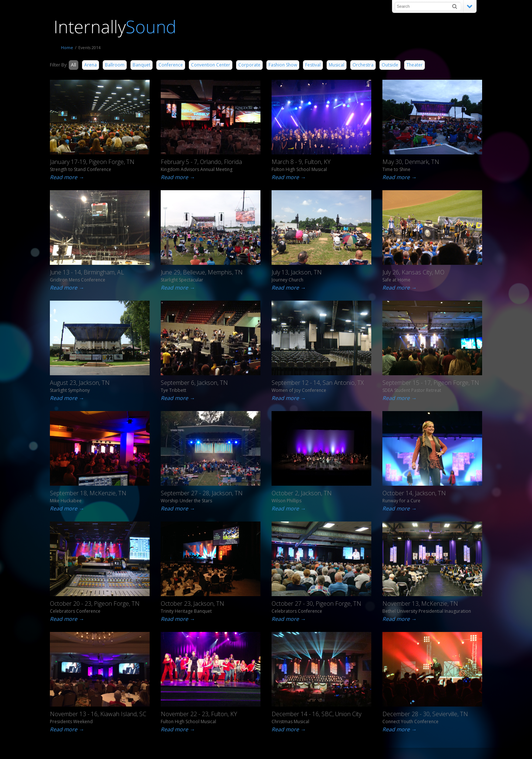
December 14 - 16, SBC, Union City (316, 714)
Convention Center (211, 65)
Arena (91, 65)
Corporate (249, 65)
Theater (415, 65)
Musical (337, 65)
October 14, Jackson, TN (414, 493)
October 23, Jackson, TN (192, 604)
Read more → (63, 177)
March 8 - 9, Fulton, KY (301, 162)
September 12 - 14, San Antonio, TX (318, 383)
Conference (171, 65)
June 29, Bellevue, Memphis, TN (202, 272)
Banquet (141, 65)
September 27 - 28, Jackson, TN (202, 493)
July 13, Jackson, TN (297, 272)
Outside (390, 65)
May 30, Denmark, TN (411, 162)
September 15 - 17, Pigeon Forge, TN (431, 383)
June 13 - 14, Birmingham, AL (87, 272)
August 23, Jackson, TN (80, 383)
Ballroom (115, 65)
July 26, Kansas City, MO (413, 272)
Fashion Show (283, 65)
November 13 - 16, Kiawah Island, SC (98, 714)
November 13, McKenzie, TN (420, 604)
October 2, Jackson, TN (302, 493)
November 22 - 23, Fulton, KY (199, 714)
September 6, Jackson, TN (194, 383)
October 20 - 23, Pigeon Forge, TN (95, 604)
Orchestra (363, 65)
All (74, 65)
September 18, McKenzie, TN (88, 493)
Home (67, 47)
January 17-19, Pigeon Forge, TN (92, 162)
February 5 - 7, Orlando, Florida (201, 162)
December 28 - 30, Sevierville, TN (425, 714)
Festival (313, 65)
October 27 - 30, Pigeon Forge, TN (316, 604)
